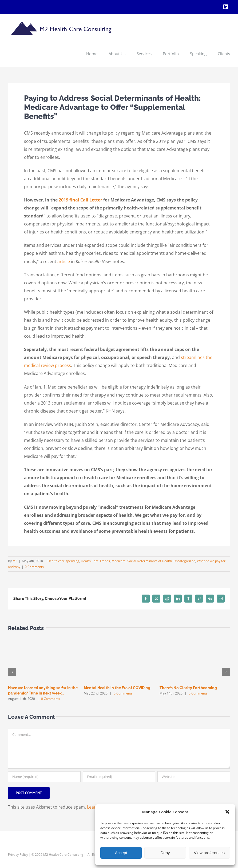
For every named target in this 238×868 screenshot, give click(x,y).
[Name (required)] (44, 777)
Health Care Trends (95, 561)
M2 (15, 561)
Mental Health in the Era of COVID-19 (117, 688)
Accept (121, 853)
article (64, 261)
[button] (227, 812)
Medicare (119, 561)
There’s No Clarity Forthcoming (188, 688)
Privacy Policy (18, 855)
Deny (165, 853)
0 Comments (34, 567)
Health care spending (63, 561)
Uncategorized (184, 561)
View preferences (209, 853)
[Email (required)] (119, 777)
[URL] (194, 777)
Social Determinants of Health (150, 561)
